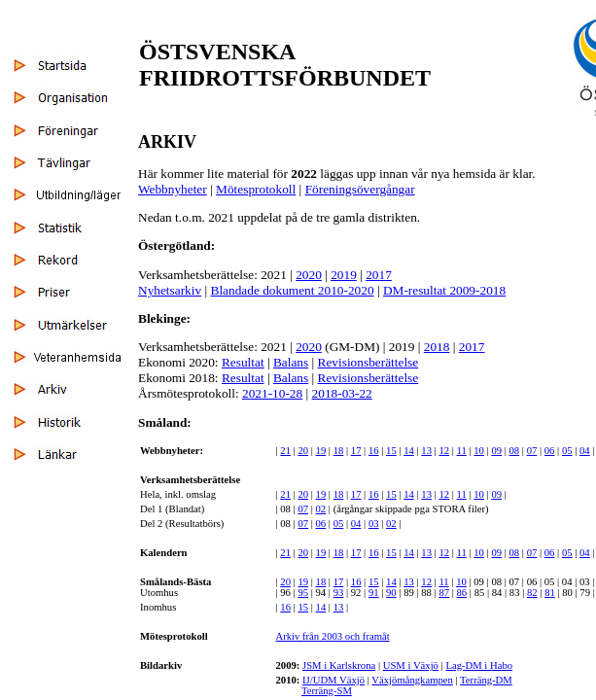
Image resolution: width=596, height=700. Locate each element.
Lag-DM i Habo (479, 665)
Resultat (243, 362)
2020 (309, 275)
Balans (291, 362)
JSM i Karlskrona (339, 665)
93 (339, 593)
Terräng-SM (327, 691)
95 (303, 593)
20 (303, 451)
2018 (437, 347)
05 (567, 451)
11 (462, 451)
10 (479, 451)
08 (515, 451)
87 (444, 593)
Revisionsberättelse (368, 362)
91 (374, 593)
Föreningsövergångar (360, 189)
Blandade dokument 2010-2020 (293, 290)
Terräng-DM (486, 680)
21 (285, 451)
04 (585, 451)
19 (321, 451)
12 (444, 451)
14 (409, 451)
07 (532, 451)
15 (391, 451)
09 (496, 451)
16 (374, 451)
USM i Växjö (411, 665)
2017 (379, 275)
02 (321, 509)
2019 (344, 275)
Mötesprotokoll (256, 189)
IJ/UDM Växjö (333, 680)
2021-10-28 (272, 393)
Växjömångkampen (412, 680)
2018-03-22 (342, 393)
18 (339, 451)
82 (532, 593)
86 (462, 593)
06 (550, 451)
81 (550, 593)
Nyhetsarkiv (170, 290)
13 (426, 451)
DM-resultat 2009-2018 (444, 290)
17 (356, 451)
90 (391, 593)
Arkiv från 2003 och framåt (332, 636)
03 (374, 524)
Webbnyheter (173, 189)
